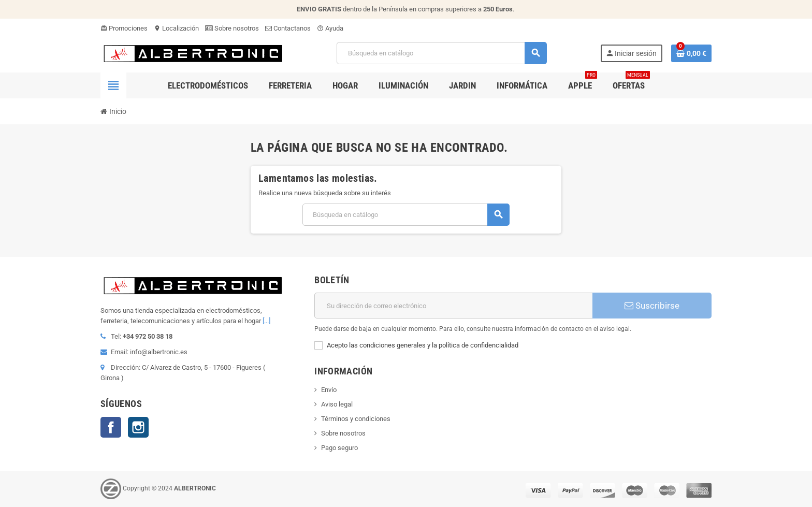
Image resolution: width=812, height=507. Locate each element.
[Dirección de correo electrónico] (453, 306)
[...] (266, 321)
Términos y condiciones (356, 419)
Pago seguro (339, 448)
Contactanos (288, 28)
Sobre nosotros (232, 28)
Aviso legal (337, 404)
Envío (329, 390)
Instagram (138, 427)
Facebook (111, 427)
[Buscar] (441, 53)
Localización (176, 28)
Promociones (124, 28)
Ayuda (330, 28)
